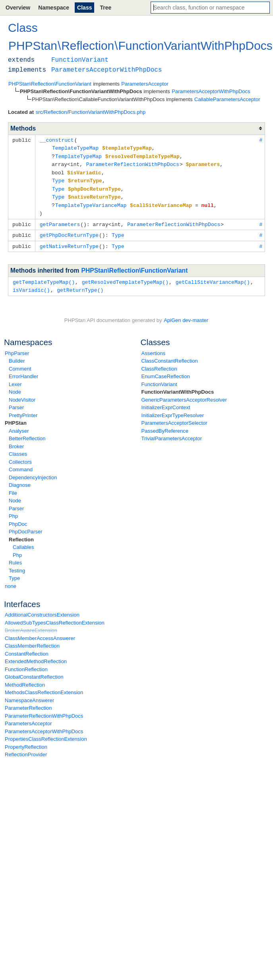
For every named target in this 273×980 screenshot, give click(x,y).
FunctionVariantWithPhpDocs (178, 386)
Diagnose (20, 479)
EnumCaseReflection (166, 370)
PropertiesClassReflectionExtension (46, 733)
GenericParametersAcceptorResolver (184, 394)
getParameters (60, 220)
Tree (106, 8)
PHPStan (16, 417)
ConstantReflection (27, 648)
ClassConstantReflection (170, 355)
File (13, 487)
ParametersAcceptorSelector (174, 417)
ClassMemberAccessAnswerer (40, 632)
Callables (23, 541)
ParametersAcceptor (28, 717)
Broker (16, 440)
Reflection (21, 534)
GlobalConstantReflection (34, 671)
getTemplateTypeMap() (44, 277)
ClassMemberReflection (32, 640)
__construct (57, 140)
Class (84, 8)
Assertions (154, 347)
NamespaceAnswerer (29, 694)
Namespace (54, 8)
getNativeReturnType (69, 241)
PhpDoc (18, 518)
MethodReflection (25, 679)
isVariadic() (31, 284)
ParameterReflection (28, 702)
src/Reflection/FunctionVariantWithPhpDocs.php (91, 112)
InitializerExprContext (166, 401)
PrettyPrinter (23, 409)
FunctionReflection (26, 663)
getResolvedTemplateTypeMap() (125, 277)
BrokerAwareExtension (31, 624)
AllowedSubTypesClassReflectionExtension (55, 617)
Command (21, 464)
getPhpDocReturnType (69, 230)
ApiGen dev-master (186, 314)
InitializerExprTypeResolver (173, 409)
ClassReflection (159, 363)
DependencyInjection (33, 471)
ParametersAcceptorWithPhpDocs (44, 725)
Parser (16, 401)
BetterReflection (27, 432)
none (11, 580)
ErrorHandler (23, 370)
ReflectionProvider (26, 749)
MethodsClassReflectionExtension (44, 686)
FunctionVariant (159, 378)
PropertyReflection (26, 741)
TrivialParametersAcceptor (172, 432)
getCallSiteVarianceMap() (213, 277)
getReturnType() (80, 284)
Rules (15, 557)
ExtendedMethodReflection (36, 655)
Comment (20, 363)
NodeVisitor (22, 394)
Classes (18, 448)
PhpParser (17, 347)
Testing (17, 565)
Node (15, 386)
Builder (17, 355)
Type (14, 572)
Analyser (19, 425)
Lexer (15, 378)
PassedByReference (165, 425)
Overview (18, 8)
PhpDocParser (26, 526)
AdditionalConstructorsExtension (42, 609)
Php (13, 510)
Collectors (20, 456)
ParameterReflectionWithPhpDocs (44, 710)
